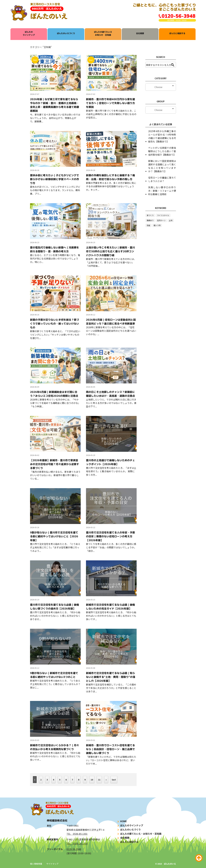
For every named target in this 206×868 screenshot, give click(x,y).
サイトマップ (52, 864)
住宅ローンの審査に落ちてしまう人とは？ (162, 179)
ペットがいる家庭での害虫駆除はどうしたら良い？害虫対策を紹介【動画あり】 (162, 151)
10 (92, 780)
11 (99, 780)
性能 (148, 225)
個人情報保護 (36, 864)
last (114, 780)
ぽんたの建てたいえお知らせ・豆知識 (103, 33)
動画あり (150, 220)
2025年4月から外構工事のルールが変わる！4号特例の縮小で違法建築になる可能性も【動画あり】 (162, 136)
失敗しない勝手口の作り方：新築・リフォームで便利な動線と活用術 (162, 191)
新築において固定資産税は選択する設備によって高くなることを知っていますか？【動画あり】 (162, 166)
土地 (171, 220)
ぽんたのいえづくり (66, 33)
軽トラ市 (157, 225)
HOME (122, 821)
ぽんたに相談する (177, 33)
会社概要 (140, 33)
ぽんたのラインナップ (29, 33)
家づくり (150, 215)
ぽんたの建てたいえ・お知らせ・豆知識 (139, 834)
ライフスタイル (163, 215)
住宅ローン (161, 220)
